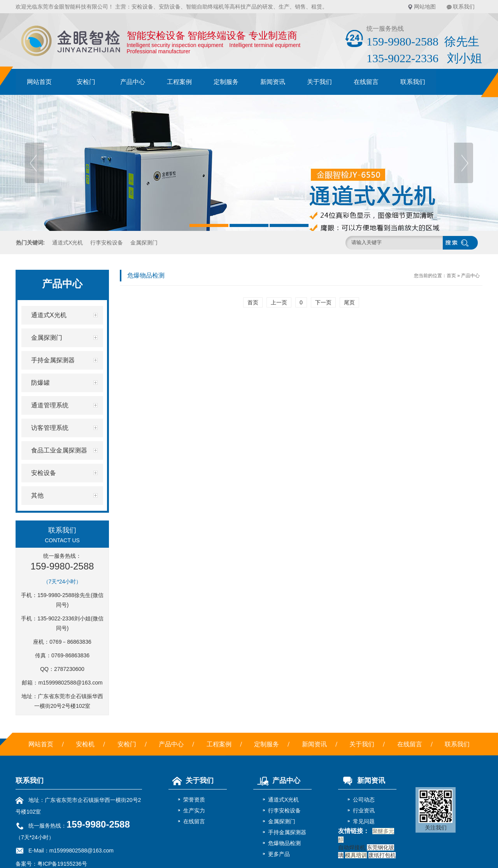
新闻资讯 (273, 82)
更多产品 (279, 854)
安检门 (86, 82)
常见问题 (364, 821)
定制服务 (226, 82)
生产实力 (194, 810)
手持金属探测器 (287, 832)
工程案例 (179, 82)
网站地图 (425, 7)
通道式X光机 (68, 243)
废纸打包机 (382, 855)
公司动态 (364, 800)
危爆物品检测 (284, 843)
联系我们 (464, 7)
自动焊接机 (352, 847)
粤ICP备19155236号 (62, 864)
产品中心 (133, 82)
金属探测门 (144, 243)
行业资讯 (364, 810)
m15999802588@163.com (70, 683)
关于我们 (319, 82)
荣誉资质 (194, 800)
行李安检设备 (107, 243)
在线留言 (366, 82)
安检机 (85, 744)
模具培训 (356, 855)
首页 (451, 276)
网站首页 (39, 82)
